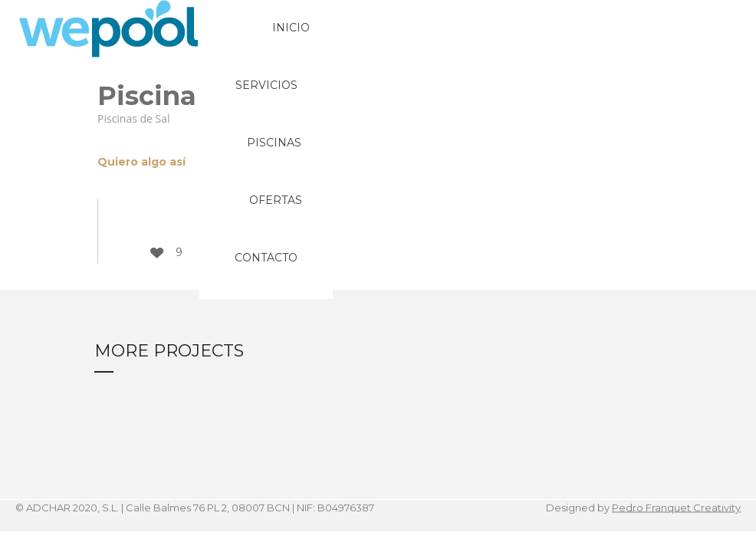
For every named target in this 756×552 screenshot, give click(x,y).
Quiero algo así (141, 162)
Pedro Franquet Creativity (676, 508)
